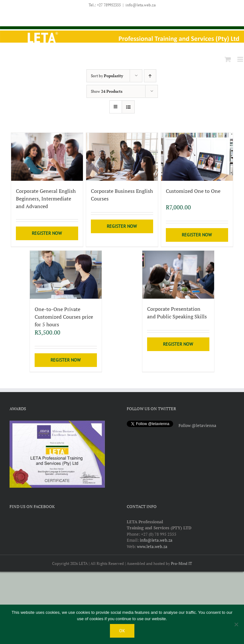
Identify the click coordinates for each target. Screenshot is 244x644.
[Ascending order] (150, 76)
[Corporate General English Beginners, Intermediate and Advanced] (47, 157)
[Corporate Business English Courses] (122, 157)
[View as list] (128, 107)
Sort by (107, 76)
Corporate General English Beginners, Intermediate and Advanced (46, 199)
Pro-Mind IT (181, 563)
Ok (122, 631)
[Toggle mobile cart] (228, 59)
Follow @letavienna (197, 425)
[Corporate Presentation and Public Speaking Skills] (178, 275)
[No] (236, 624)
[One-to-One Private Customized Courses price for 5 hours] (66, 275)
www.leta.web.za (152, 546)
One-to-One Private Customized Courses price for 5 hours (64, 316)
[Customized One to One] (197, 157)
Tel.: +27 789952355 (105, 5)
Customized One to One (193, 191)
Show (107, 91)
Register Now (47, 233)
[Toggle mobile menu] (241, 59)
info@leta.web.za (141, 5)
